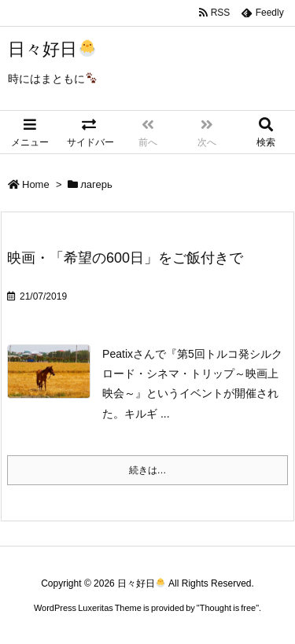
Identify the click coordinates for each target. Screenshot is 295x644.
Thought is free (228, 608)
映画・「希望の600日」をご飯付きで (125, 258)
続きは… (148, 470)
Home (36, 184)
